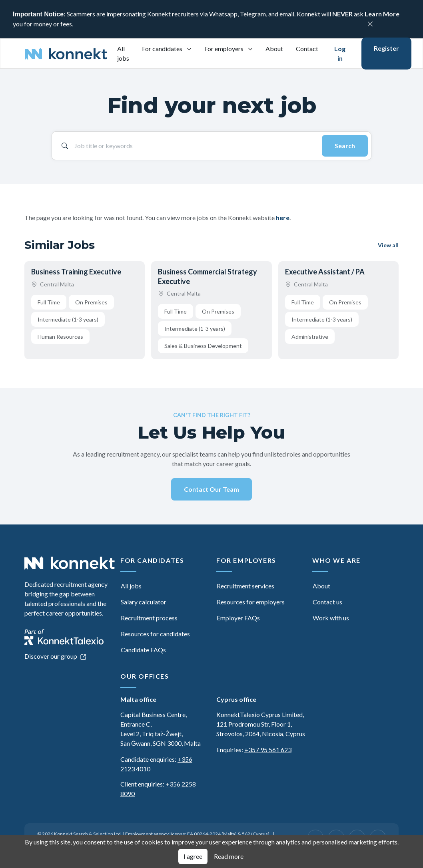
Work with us (331, 618)
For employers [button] (224, 49)
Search (345, 146)
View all (388, 245)
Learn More (382, 14)
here (283, 217)
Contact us (327, 602)
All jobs (123, 53)
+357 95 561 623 (268, 750)
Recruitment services (245, 586)
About (274, 49)
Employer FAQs (238, 618)
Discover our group (55, 656)
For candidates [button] (163, 49)
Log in (340, 53)
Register (386, 48)
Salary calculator (144, 602)
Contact (307, 49)
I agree (193, 856)
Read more (229, 856)
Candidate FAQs (143, 650)
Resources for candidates (155, 634)
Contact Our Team (211, 489)
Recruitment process (149, 618)
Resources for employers (251, 602)
